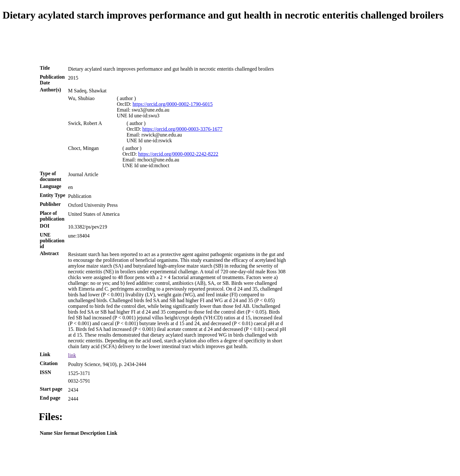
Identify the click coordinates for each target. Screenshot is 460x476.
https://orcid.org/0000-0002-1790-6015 (173, 104)
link (72, 355)
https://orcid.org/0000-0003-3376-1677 (182, 129)
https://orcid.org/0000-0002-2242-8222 (178, 154)
